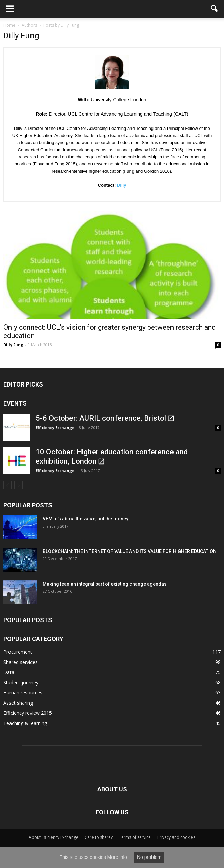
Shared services (21, 662)
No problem (149, 857)
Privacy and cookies (176, 837)
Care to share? (99, 837)
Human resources (23, 693)
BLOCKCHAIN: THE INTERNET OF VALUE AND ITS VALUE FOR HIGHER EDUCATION (130, 551)
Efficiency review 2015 (28, 713)
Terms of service (135, 837)
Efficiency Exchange (55, 427)
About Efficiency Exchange (54, 837)
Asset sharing (18, 703)
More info (117, 857)
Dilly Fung (13, 345)
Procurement (18, 652)
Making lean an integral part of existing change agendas (105, 584)
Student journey (21, 682)
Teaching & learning (25, 723)
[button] (215, 9)
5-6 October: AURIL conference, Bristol (101, 418)
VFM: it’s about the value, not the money (86, 519)
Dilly (121, 185)
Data (9, 672)
